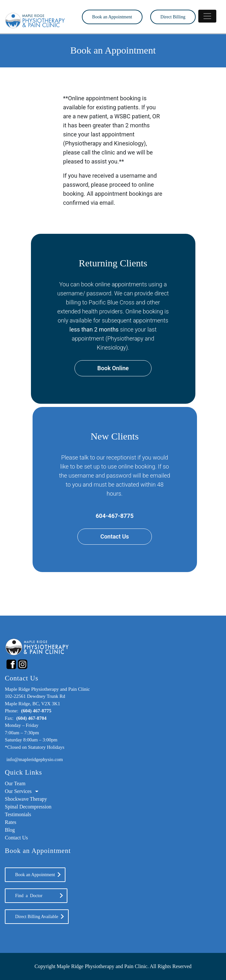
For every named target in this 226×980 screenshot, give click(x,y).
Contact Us (115, 536)
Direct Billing (173, 17)
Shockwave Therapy (26, 799)
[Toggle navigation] (207, 16)
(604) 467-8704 (31, 718)
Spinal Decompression (28, 807)
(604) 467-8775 (36, 711)
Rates (11, 822)
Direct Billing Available (37, 917)
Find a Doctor (36, 896)
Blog (10, 830)
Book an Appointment (112, 17)
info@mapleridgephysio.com (35, 759)
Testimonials (18, 814)
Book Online (113, 368)
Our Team (15, 783)
